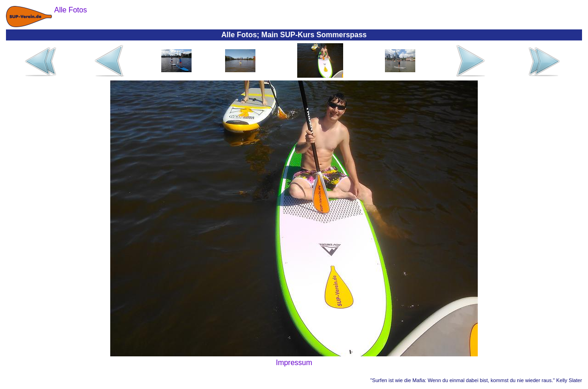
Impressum (294, 363)
